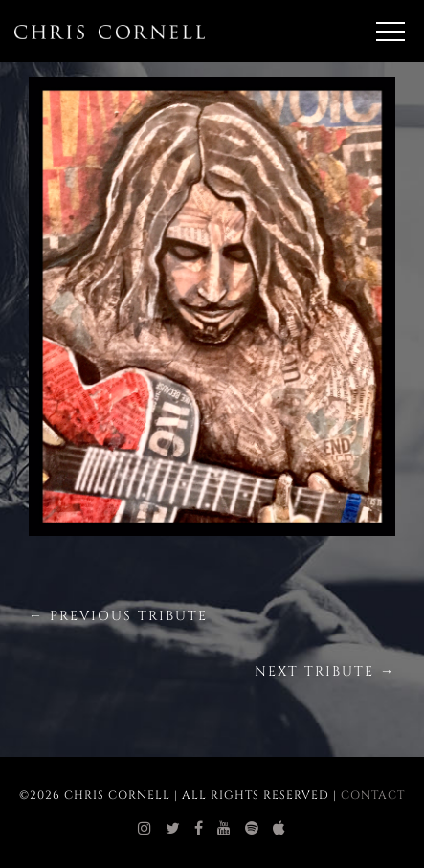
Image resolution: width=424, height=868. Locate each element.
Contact (373, 795)
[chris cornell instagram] (145, 829)
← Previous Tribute (118, 616)
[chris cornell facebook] (199, 829)
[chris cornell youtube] (224, 829)
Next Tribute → (325, 671)
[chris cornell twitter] (173, 829)
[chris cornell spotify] (252, 829)
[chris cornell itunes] (279, 829)
